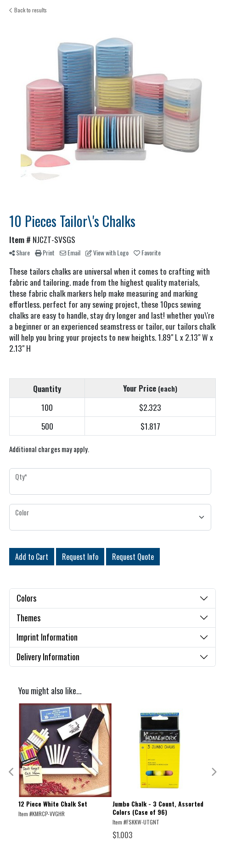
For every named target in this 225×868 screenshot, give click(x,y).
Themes (28, 618)
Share (20, 252)
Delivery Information (48, 657)
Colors (26, 598)
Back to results (28, 10)
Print (45, 252)
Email (70, 252)
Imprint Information (47, 637)
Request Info (80, 557)
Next (214, 772)
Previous (11, 772)
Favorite (147, 252)
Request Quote (133, 557)
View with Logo (107, 252)
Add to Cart (32, 557)
